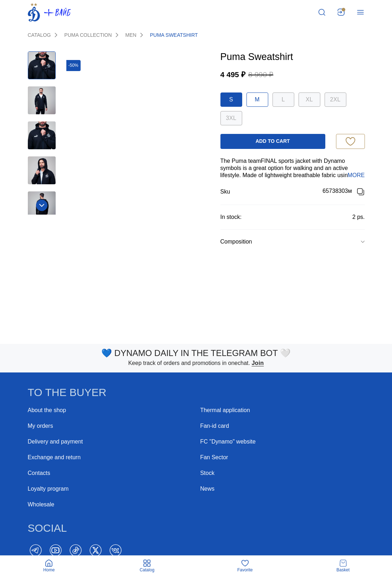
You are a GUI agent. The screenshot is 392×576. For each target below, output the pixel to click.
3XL (231, 118)
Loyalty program (48, 489)
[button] (293, 242)
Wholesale (41, 504)
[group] (293, 242)
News (207, 489)
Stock (207, 473)
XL (309, 99)
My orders (40, 426)
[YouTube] (56, 550)
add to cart (273, 141)
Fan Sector (214, 457)
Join (258, 363)
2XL (335, 99)
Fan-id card (215, 426)
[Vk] (116, 550)
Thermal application (225, 410)
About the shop (47, 410)
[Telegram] (36, 550)
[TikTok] (76, 550)
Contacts (39, 473)
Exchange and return (54, 457)
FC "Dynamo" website (228, 442)
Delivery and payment (55, 442)
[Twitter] (96, 550)
